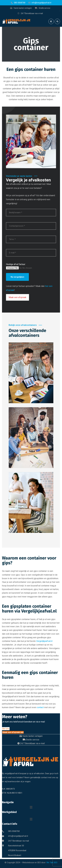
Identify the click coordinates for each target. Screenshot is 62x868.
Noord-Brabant (15, 855)
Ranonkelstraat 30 (16, 846)
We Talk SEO (52, 863)
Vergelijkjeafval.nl (44, 641)
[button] (31, 807)
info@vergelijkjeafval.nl (18, 836)
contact (40, 707)
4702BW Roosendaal (17, 850)
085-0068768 (14, 831)
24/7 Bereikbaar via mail (18, 841)
